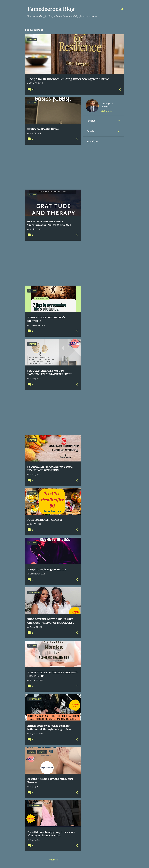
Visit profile (106, 111)
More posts (53, 860)
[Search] (122, 9)
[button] (120, 89)
